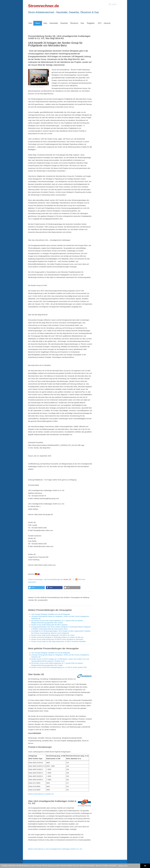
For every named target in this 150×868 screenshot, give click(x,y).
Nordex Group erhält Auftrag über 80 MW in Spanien (49, 625)
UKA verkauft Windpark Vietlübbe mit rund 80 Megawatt (51, 614)
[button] (36, 588)
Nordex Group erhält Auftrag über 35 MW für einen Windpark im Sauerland (57, 639)
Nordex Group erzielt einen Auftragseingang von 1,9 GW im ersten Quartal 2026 (59, 667)
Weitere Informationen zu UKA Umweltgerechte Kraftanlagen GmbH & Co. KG (55, 849)
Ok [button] (145, 866)
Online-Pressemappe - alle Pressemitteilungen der (50, 579)
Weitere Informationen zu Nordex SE (41, 794)
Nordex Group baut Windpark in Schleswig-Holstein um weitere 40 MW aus (57, 637)
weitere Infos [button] (123, 866)
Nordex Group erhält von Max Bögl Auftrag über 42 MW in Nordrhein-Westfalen (59, 641)
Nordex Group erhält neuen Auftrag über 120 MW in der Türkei (53, 635)
